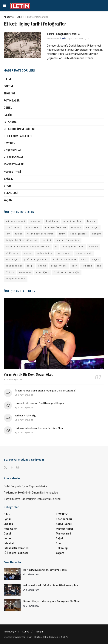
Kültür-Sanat (14, 157)
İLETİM (63, 39)
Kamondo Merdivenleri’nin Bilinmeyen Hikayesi (40, 403)
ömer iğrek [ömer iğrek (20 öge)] (43, 272)
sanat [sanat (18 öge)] (84, 260)
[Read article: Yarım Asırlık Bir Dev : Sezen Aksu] (54, 333)
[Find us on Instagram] (18, 468)
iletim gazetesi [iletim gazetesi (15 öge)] (79, 234)
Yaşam (8, 200)
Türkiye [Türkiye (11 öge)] (10, 272)
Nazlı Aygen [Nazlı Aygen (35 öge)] (12, 260)
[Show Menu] (5, 6)
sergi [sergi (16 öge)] (30, 266)
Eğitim (8, 86)
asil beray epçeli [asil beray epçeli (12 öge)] (15, 221)
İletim (8, 115)
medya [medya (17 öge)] (28, 253)
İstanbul (10, 122)
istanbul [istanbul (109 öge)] (46, 240)
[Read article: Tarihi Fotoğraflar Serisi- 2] (22, 45)
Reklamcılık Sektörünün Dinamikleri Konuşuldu (31, 493)
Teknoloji (11, 193)
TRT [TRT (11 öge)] (99, 266)
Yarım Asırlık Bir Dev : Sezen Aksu (28, 374)
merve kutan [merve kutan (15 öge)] (64, 253)
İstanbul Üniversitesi (19, 129)
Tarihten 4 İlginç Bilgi (26, 415)
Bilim (7, 79)
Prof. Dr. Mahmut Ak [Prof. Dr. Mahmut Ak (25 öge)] (65, 260)
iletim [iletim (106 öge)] (62, 234)
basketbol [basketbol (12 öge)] (36, 221)
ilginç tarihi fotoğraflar (37, 17)
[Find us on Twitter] (5, 467)
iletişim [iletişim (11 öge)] (97, 234)
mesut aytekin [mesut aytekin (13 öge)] (84, 253)
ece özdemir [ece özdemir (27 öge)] (33, 227)
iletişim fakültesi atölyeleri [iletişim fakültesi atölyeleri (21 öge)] (21, 240)
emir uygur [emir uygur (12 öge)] (92, 227)
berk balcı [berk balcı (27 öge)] (52, 221)
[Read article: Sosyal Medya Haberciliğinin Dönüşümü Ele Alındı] (12, 605)
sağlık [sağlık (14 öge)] (96, 260)
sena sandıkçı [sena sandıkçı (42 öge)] (14, 266)
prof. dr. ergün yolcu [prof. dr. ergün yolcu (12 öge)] (36, 260)
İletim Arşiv (10, 632)
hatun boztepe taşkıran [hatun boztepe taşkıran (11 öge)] (40, 234)
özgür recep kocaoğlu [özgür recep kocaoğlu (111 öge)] (67, 272)
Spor (7, 186)
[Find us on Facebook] (12, 468)
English (9, 93)
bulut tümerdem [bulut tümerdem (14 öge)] (72, 221)
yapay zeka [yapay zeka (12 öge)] (25, 272)
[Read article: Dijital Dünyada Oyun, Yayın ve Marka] (12, 574)
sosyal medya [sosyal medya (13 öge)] (59, 266)
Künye (26, 632)
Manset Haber (14, 164)
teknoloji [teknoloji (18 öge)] (87, 266)
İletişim (40, 632)
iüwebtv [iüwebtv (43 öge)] (94, 247)
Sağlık (8, 179)
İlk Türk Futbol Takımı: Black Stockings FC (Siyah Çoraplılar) (46, 391)
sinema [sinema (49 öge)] (42, 266)
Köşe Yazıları (13, 150)
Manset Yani (12, 172)
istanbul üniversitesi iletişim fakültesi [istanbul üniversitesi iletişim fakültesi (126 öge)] (28, 247)
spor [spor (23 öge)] (74, 266)
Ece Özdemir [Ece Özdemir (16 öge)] (13, 227)
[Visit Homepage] (20, 6)
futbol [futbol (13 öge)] (19, 234)
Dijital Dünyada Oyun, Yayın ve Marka (25, 486)
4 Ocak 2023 (76, 39)
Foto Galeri (12, 101)
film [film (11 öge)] (8, 234)
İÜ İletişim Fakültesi (18, 136)
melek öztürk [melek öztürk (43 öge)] (44, 253)
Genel (8, 108)
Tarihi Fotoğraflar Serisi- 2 (63, 34)
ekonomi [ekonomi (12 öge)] (76, 227)
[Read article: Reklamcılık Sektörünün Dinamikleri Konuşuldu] (12, 590)
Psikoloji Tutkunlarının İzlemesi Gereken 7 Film (39, 428)
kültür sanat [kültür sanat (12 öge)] (12, 253)
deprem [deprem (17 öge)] (91, 221)
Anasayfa (9, 17)
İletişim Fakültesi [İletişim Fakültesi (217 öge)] (16, 279)
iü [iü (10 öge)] (56, 247)
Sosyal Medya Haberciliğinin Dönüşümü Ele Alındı (32, 499)
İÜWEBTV (10, 143)
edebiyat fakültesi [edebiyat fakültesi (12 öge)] (56, 227)
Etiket (20, 17)
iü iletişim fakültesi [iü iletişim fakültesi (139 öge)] (73, 247)
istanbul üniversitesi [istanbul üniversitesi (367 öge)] (68, 240)
